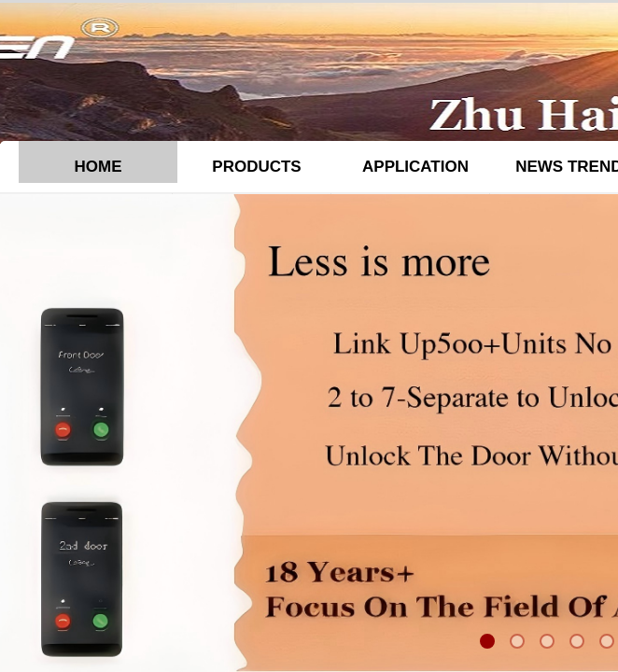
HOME (98, 167)
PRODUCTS (256, 167)
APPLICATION (415, 167)
